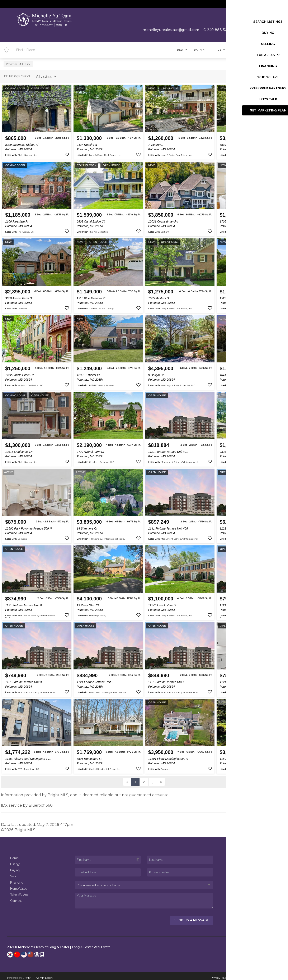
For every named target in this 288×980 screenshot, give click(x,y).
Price (219, 50)
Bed (182, 50)
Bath (200, 50)
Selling (15, 873)
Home (14, 855)
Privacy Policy (220, 975)
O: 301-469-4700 (249, 30)
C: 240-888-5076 (217, 30)
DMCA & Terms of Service (249, 975)
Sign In (271, 4)
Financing (17, 879)
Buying (15, 867)
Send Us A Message (192, 917)
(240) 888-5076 (253, 897)
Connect (16, 898)
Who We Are (19, 892)
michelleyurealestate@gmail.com (171, 30)
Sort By (234, 73)
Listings (15, 861)
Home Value (19, 885)
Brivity (27, 975)
